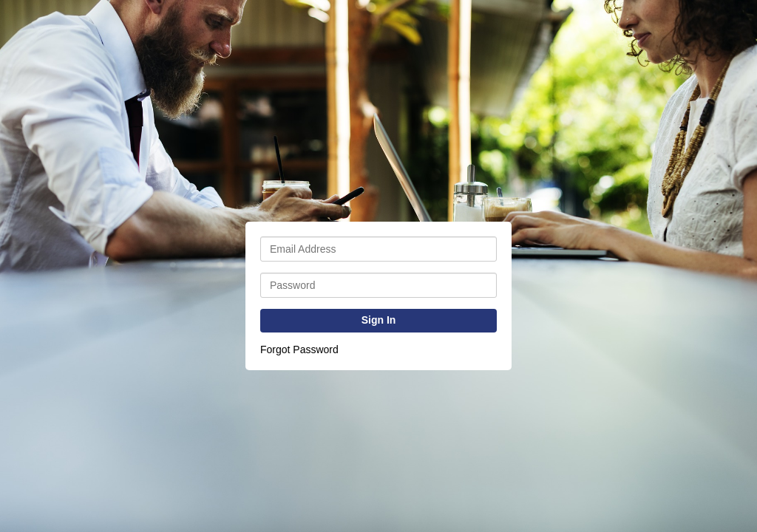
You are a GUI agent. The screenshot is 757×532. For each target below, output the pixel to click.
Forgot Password (299, 349)
